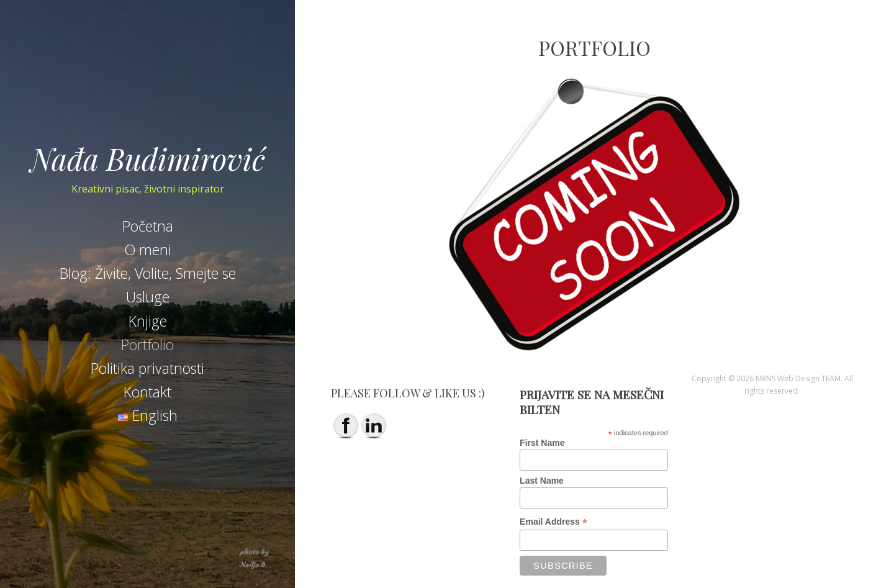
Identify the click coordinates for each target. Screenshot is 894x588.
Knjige (148, 321)
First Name (542, 443)
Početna (148, 226)
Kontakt (147, 392)
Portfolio (147, 345)
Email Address (553, 522)
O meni (148, 250)
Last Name (542, 481)
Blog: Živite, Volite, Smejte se (148, 273)
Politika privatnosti (147, 368)
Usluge (148, 297)
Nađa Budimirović (148, 158)
